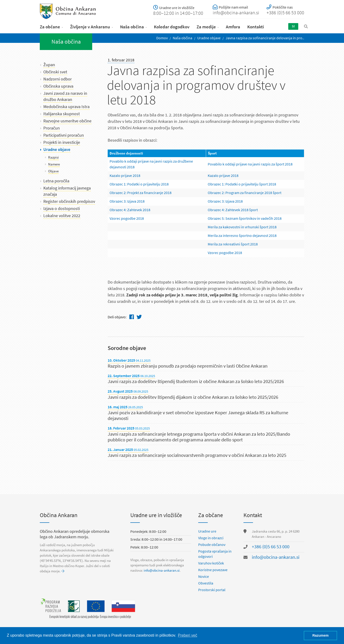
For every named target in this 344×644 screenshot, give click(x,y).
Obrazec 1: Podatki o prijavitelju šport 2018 (242, 183)
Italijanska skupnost (62, 113)
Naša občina (132, 26)
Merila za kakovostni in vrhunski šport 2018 (242, 226)
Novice (204, 576)
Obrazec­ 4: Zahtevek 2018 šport (233, 209)
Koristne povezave (213, 570)
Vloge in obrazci (211, 538)
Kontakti (256, 26)
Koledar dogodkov (172, 26)
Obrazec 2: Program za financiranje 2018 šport (245, 192)
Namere (54, 163)
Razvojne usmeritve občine (67, 120)
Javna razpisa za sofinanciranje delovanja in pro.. (265, 37)
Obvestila (206, 583)
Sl (293, 25)
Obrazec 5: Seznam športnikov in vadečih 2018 (245, 217)
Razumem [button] (320, 635)
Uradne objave (209, 37)
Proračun (52, 127)
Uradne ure (207, 531)
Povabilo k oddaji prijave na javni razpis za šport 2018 (250, 163)
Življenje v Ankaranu (90, 26)
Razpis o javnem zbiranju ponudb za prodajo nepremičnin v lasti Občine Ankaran (188, 365)
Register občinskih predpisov (69, 200)
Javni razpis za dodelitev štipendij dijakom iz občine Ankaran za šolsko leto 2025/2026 (193, 396)
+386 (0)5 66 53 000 (271, 547)
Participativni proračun (64, 134)
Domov (162, 37)
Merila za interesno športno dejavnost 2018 (242, 234)
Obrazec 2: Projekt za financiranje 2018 (141, 192)
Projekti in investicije (62, 141)
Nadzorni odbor (58, 78)
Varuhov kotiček (211, 563)
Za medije (206, 26)
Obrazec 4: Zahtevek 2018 (130, 209)
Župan (49, 64)
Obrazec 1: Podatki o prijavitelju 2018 (139, 183)
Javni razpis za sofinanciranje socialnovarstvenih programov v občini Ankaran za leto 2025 (197, 454)
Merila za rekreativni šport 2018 (233, 243)
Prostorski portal (212, 590)
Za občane (50, 26)
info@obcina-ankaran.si (162, 570)
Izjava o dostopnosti (62, 208)
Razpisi (53, 156)
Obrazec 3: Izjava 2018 (127, 200)
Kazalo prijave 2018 (125, 174)
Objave (53, 170)
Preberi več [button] (188, 635)
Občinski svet (55, 71)
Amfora (233, 26)
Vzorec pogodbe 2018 (127, 217)
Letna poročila (56, 180)
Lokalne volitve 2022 (62, 215)
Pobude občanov (212, 544)
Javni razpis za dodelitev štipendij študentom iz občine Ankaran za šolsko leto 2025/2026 (196, 381)
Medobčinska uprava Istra (66, 106)
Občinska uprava (58, 85)
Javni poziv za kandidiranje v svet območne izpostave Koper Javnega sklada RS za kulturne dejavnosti (198, 415)
